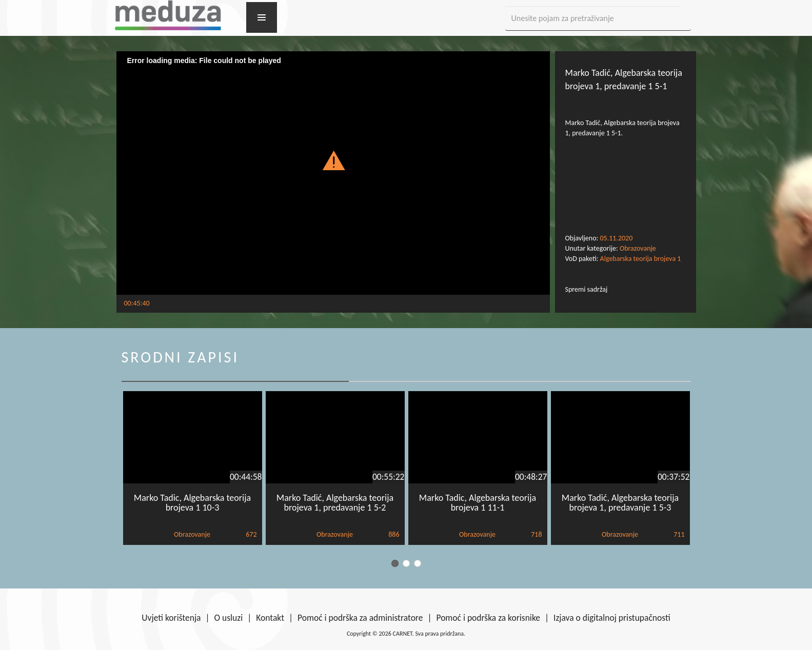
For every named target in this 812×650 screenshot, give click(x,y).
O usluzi (229, 618)
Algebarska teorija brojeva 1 (641, 259)
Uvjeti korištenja (171, 618)
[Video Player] (333, 173)
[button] (333, 160)
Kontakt (270, 618)
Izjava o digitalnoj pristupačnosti (612, 618)
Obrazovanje (638, 248)
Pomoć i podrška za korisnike (488, 618)
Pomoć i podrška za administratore (360, 618)
